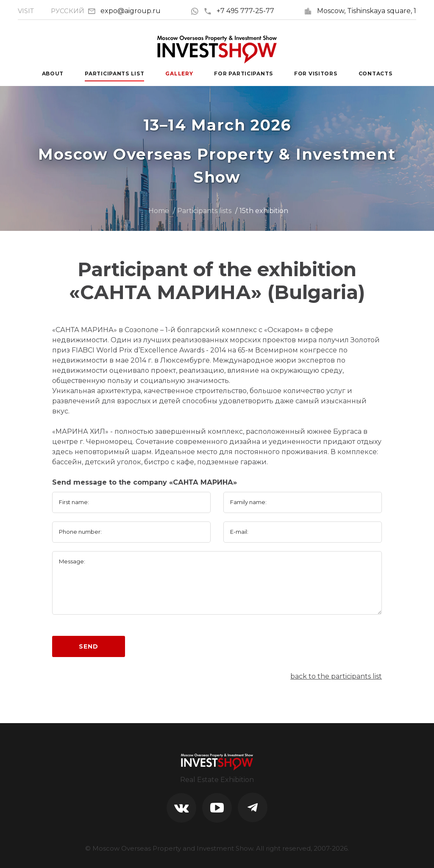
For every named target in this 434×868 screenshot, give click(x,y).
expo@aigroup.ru (131, 11)
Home (159, 211)
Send (88, 646)
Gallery (179, 73)
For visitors (316, 73)
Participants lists (204, 211)
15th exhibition (264, 211)
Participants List (114, 73)
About (53, 73)
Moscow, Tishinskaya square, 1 (367, 11)
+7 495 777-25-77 (239, 11)
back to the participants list (336, 676)
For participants (243, 73)
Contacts (376, 73)
